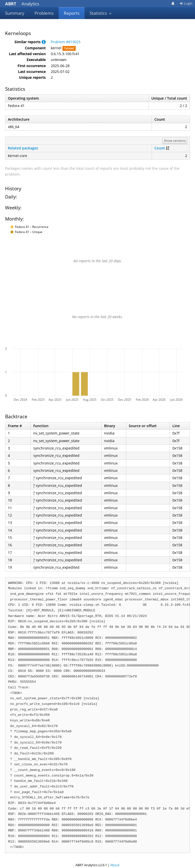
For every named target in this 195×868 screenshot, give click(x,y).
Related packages (23, 148)
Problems (44, 13)
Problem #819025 (66, 42)
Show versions (175, 141)
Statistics (101, 13)
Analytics (22, 4)
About (115, 865)
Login (186, 3)
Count (160, 148)
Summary (15, 13)
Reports (72, 13)
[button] (44, 42)
